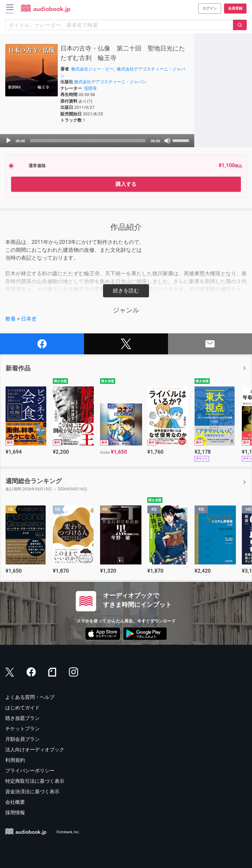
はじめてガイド (22, 708)
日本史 (29, 319)
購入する (126, 184)
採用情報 (15, 813)
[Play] (9, 141)
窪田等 (90, 88)
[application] (97, 141)
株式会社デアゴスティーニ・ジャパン (110, 82)
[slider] (88, 141)
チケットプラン (22, 729)
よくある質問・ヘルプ (30, 697)
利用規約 (15, 760)
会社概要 (15, 802)
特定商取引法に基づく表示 (35, 781)
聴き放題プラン (22, 718)
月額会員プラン (22, 739)
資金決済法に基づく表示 (32, 792)
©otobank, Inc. (68, 832)
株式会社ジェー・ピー (93, 69)
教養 (10, 319)
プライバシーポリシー (30, 771)
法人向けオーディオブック (35, 750)
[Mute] (167, 141)
